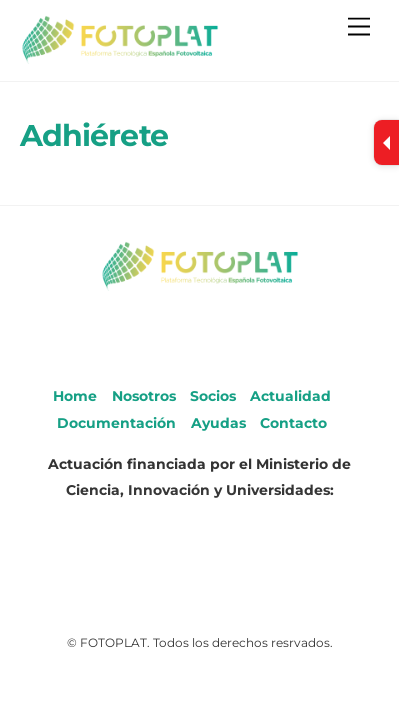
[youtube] (198, 332)
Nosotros (144, 396)
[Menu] (359, 27)
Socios (213, 396)
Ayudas (218, 423)
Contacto (293, 423)
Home (75, 396)
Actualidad (290, 396)
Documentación (116, 423)
